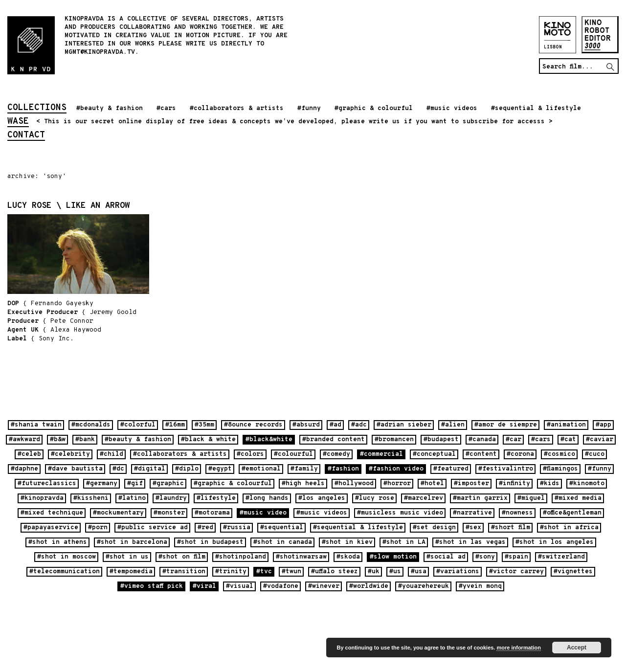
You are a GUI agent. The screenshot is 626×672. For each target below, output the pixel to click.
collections (37, 109)
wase (18, 122)
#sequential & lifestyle (536, 109)
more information (518, 648)
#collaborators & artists (237, 109)
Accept (577, 648)
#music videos (452, 109)
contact (26, 136)
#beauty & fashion (110, 109)
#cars (166, 109)
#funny (309, 109)
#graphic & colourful (374, 109)
